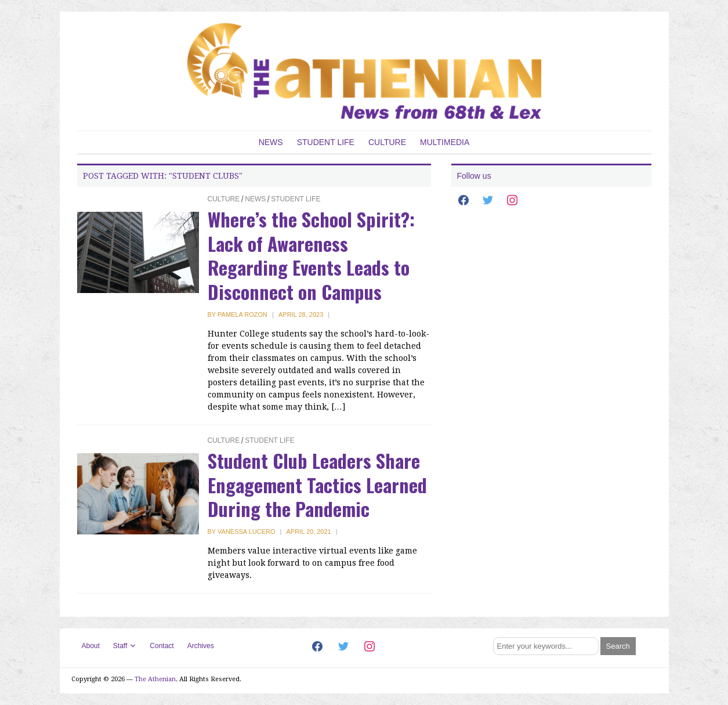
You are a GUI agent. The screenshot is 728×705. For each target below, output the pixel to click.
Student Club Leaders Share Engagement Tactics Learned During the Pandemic (317, 485)
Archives (201, 646)
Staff (120, 646)
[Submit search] (618, 646)
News (271, 142)
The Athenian (155, 679)
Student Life (326, 142)
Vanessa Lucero (246, 532)
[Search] (546, 646)
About (91, 646)
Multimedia (445, 142)
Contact (162, 646)
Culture (387, 142)
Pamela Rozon (242, 314)
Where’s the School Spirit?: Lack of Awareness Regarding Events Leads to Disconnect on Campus (311, 255)
